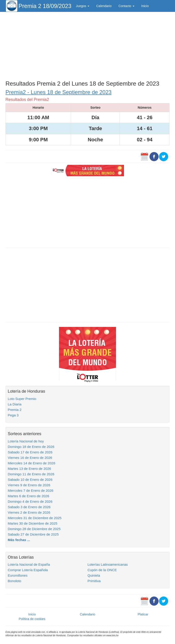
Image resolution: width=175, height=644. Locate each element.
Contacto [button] (126, 6)
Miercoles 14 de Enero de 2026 (31, 463)
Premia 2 (15, 410)
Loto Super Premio (22, 399)
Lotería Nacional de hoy (26, 441)
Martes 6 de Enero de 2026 (28, 496)
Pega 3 (13, 415)
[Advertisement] (87, 45)
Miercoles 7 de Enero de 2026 (31, 490)
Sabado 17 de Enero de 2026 (30, 452)
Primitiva (94, 581)
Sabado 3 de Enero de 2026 (29, 507)
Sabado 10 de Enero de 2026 (30, 480)
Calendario (104, 6)
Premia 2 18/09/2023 (45, 6)
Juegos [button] (83, 6)
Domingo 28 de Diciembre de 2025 (34, 529)
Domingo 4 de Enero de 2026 (30, 501)
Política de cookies (32, 619)
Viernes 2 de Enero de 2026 (29, 512)
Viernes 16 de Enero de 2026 (30, 458)
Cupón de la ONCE (102, 570)
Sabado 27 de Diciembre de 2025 (33, 534)
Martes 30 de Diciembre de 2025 (33, 523)
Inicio (145, 6)
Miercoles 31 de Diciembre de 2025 (35, 518)
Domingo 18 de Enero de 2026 (31, 447)
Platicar (143, 614)
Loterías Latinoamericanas (108, 564)
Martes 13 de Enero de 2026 (29, 469)
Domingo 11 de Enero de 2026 (31, 474)
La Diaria (15, 404)
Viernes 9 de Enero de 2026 (29, 485)
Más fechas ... (19, 540)
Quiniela (94, 575)
